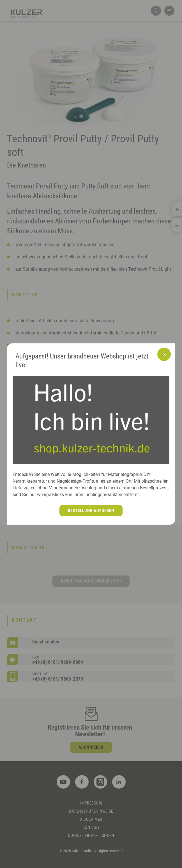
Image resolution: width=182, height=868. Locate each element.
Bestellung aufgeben (91, 511)
